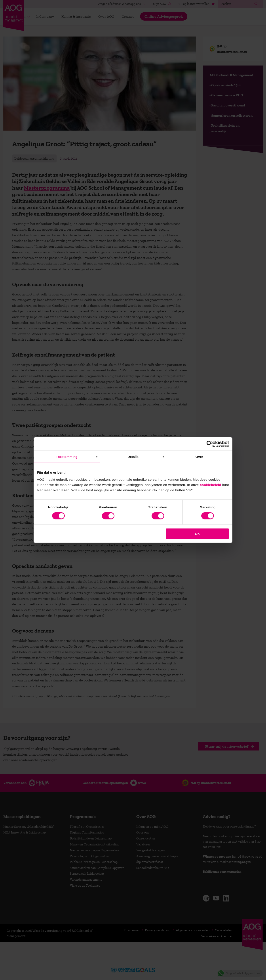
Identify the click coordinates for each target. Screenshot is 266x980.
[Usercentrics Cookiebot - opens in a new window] (210, 444)
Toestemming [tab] (67, 457)
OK (197, 533)
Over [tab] (199, 457)
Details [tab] (133, 457)
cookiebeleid (210, 485)
